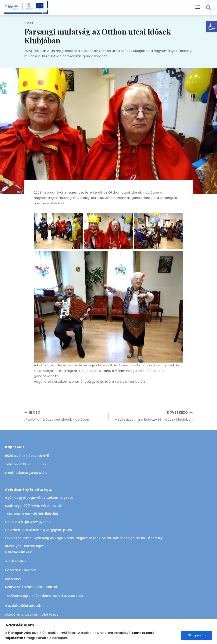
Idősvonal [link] (13, 579)
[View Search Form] (209, 8)
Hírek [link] (29, 23)
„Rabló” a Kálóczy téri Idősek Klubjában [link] (65, 416)
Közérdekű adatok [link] (20, 570)
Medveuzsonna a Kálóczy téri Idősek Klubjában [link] (152, 416)
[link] (211, 27)
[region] (108, 631)
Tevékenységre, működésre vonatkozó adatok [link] (44, 596)
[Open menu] (198, 7)
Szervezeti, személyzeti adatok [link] (31, 587)
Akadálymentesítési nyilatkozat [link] (32, 614)
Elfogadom (197, 635)
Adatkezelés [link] (16, 561)
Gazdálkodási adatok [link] (23, 606)
